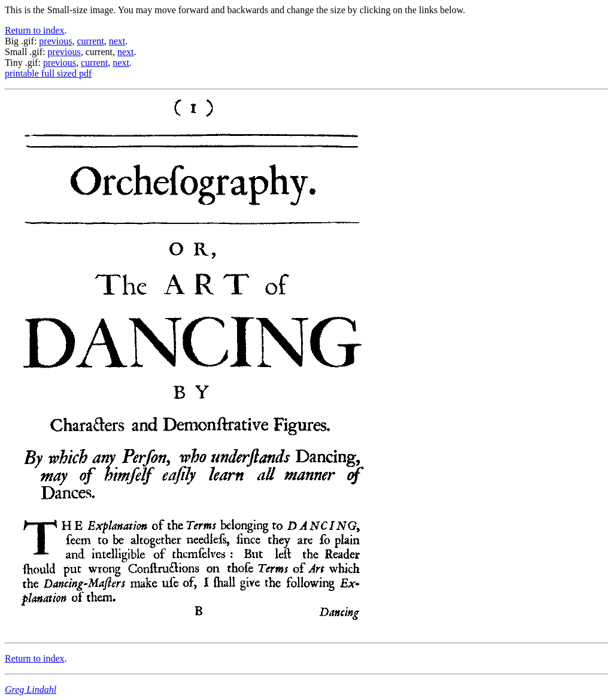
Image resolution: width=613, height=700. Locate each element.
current (90, 41)
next (117, 41)
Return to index (35, 30)
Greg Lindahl (31, 690)
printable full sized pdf (48, 73)
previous (55, 41)
